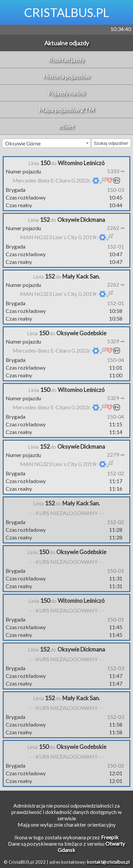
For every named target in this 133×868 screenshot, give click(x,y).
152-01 (115, 246)
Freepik (110, 837)
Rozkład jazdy (66, 60)
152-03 (115, 668)
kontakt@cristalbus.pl (108, 862)
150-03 (115, 190)
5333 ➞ (116, 171)
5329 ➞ (116, 341)
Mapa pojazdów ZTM (66, 110)
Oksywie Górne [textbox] (23, 143)
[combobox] (46, 143)
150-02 (115, 765)
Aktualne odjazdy (67, 43)
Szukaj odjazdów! (111, 143)
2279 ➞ (116, 455)
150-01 (115, 571)
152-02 (115, 473)
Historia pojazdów (66, 76)
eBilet (66, 126)
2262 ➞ (116, 228)
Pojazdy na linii (67, 93)
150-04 (115, 360)
